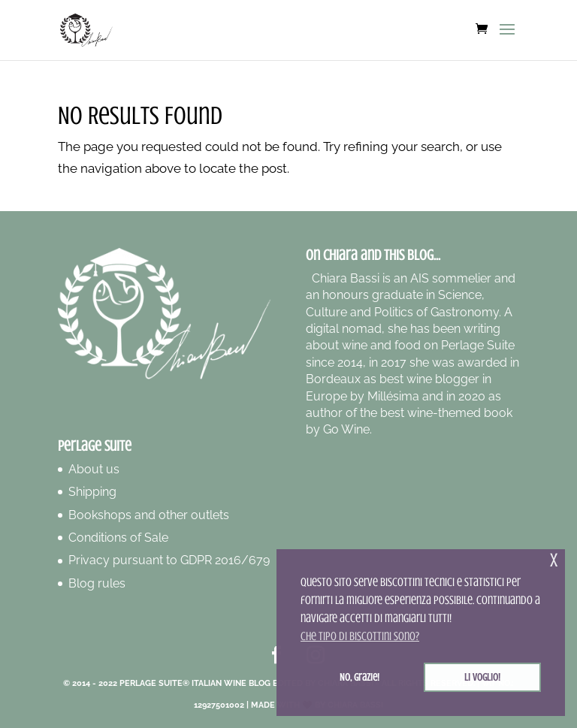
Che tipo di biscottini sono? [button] (360, 636)
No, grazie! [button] (359, 677)
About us (94, 469)
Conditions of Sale (118, 538)
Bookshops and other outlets (149, 515)
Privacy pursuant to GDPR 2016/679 (169, 560)
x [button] (554, 560)
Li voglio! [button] (482, 677)
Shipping (92, 492)
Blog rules (97, 583)
